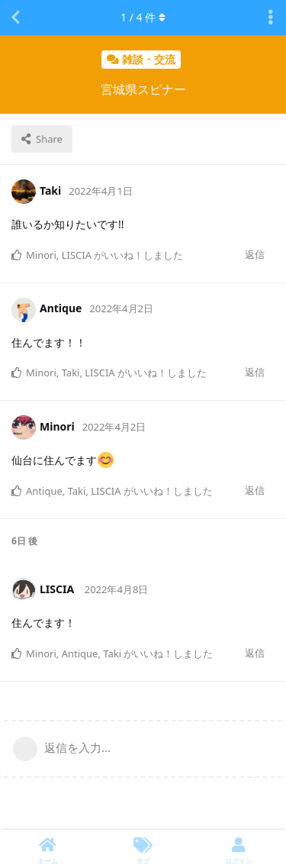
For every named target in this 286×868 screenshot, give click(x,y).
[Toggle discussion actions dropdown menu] (271, 18)
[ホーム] (48, 849)
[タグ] (143, 849)
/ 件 (143, 17)
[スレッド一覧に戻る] (15, 18)
